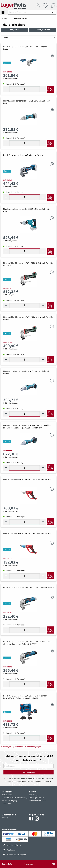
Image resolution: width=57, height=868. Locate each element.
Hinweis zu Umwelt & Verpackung (15, 798)
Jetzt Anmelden (29, 772)
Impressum (28, 864)
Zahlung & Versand (36, 798)
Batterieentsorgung (9, 801)
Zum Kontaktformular (38, 801)
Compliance (6, 804)
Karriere (5, 818)
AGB (53, 864)
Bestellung (33, 795)
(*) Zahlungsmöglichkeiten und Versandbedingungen (21, 747)
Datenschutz (7, 864)
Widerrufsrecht (8, 795)
